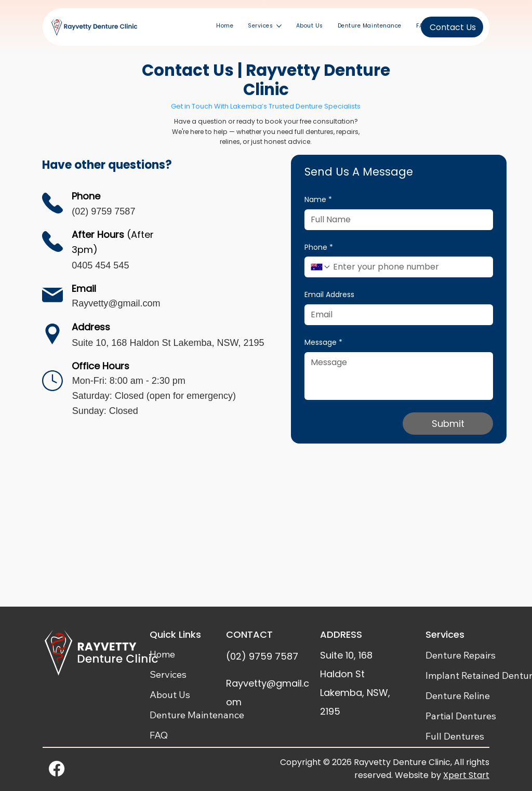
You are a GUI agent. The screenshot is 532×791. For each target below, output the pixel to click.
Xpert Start (466, 775)
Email (84, 289)
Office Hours (101, 366)
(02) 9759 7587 (103, 211)
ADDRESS (341, 634)
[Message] (399, 376)
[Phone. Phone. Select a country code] (321, 267)
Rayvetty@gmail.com (116, 303)
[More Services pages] (279, 26)
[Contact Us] (452, 27)
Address (91, 327)
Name (318, 200)
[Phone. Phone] (409, 267)
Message (323, 343)
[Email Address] (396, 315)
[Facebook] (57, 769)
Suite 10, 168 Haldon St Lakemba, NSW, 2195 (168, 343)
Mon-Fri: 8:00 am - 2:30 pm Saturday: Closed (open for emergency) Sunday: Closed (154, 396)
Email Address (329, 295)
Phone (319, 248)
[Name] (396, 220)
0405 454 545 (100, 265)
